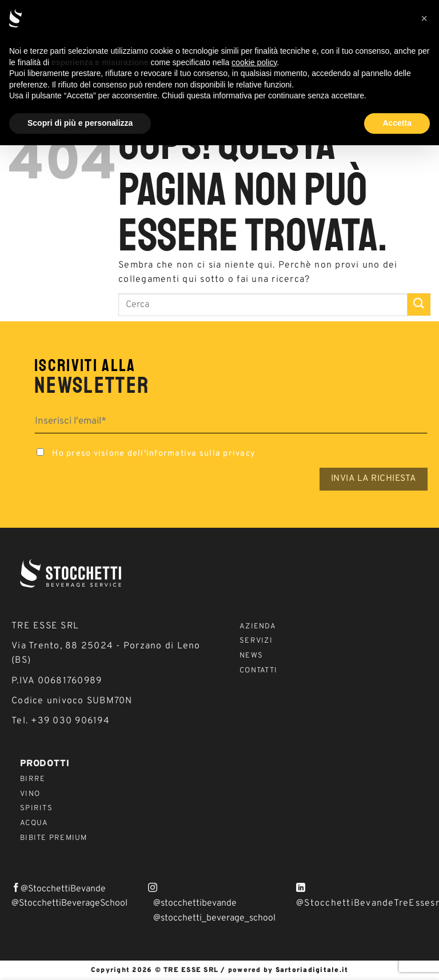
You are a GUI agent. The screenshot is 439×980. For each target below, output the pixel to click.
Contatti (258, 671)
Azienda (258, 627)
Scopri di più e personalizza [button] (80, 123)
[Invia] (419, 304)
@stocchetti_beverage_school (214, 918)
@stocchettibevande (195, 903)
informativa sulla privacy (201, 454)
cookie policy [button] (254, 62)
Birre (33, 779)
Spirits (36, 808)
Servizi (256, 641)
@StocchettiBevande (63, 889)
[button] (424, 18)
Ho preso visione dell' (145, 454)
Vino (30, 794)
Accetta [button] (397, 123)
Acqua (34, 823)
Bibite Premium (54, 838)
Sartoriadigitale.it (312, 970)
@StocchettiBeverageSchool (69, 903)
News (251, 656)
